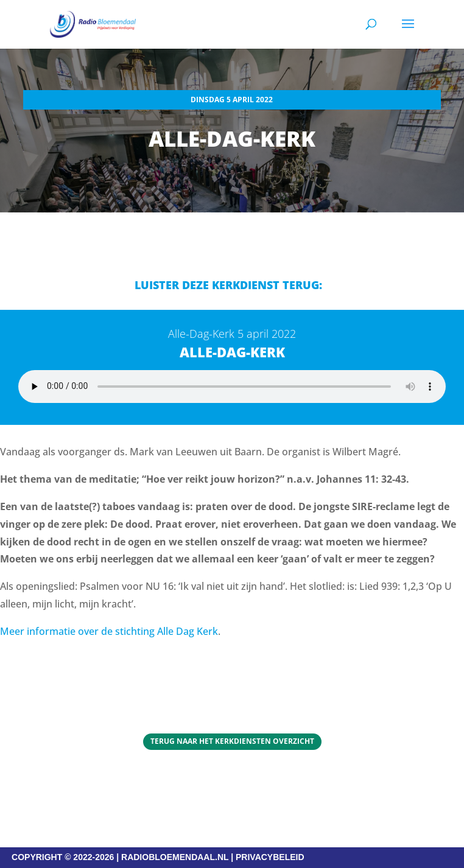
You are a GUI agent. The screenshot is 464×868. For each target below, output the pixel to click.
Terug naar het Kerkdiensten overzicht (232, 741)
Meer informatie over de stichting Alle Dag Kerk (109, 631)
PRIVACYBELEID (270, 857)
